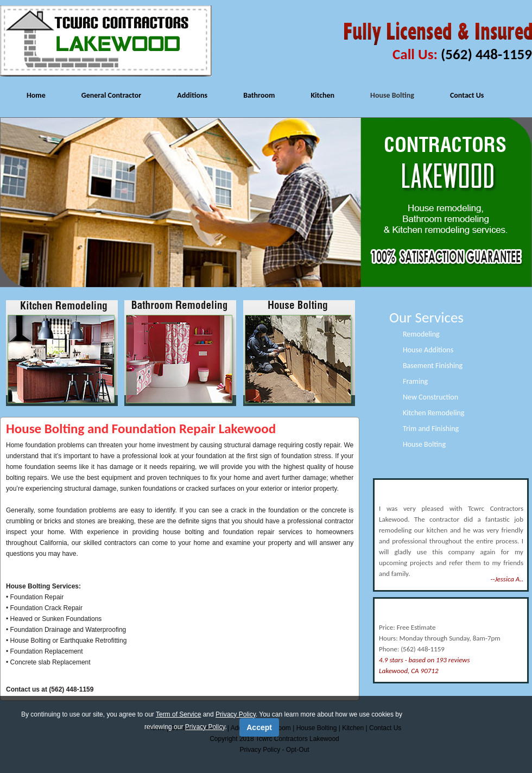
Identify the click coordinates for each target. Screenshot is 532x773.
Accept (259, 727)
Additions (192, 95)
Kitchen (322, 95)
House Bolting (392, 95)
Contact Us (467, 95)
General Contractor (112, 95)
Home (36, 95)
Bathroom (259, 95)
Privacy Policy (236, 714)
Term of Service (178, 714)
